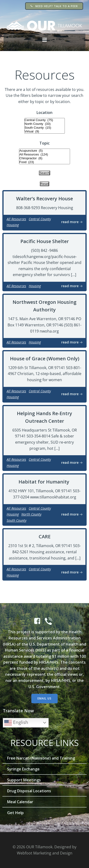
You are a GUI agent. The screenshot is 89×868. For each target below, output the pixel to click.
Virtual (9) (45, 131)
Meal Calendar (20, 802)
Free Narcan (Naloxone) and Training (41, 758)
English (16, 723)
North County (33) (45, 124)
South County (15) (45, 128)
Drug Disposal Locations (29, 791)
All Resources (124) (44, 155)
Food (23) (44, 162)
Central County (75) (45, 120)
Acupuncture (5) (44, 151)
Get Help (15, 813)
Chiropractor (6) (44, 158)
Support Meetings (24, 780)
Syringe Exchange (23, 769)
